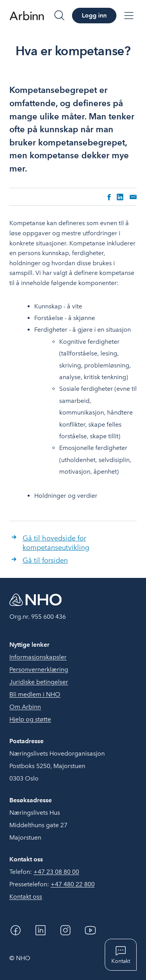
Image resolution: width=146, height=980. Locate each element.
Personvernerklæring (39, 669)
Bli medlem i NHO (35, 694)
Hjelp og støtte (30, 719)
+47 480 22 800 (73, 884)
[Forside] (27, 16)
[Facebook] (16, 930)
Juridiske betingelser (39, 682)
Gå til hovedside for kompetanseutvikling (56, 543)
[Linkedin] (40, 930)
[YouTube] (90, 930)
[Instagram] (65, 930)
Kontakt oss (26, 897)
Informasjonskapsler (38, 657)
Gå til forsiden (45, 560)
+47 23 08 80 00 (56, 872)
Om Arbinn (25, 707)
